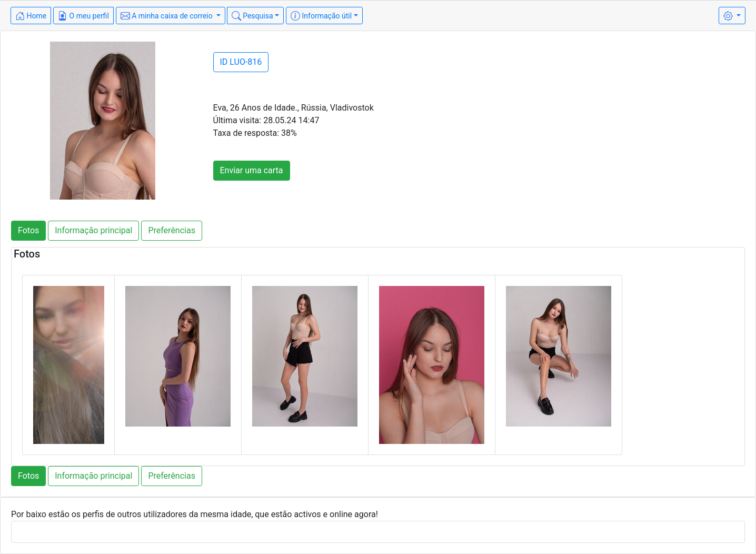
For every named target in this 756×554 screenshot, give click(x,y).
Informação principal (93, 230)
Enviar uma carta (252, 170)
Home (31, 16)
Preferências (172, 230)
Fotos (28, 230)
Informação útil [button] (321, 16)
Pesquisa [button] (252, 16)
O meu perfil (83, 16)
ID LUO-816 (241, 62)
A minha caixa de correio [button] (167, 16)
